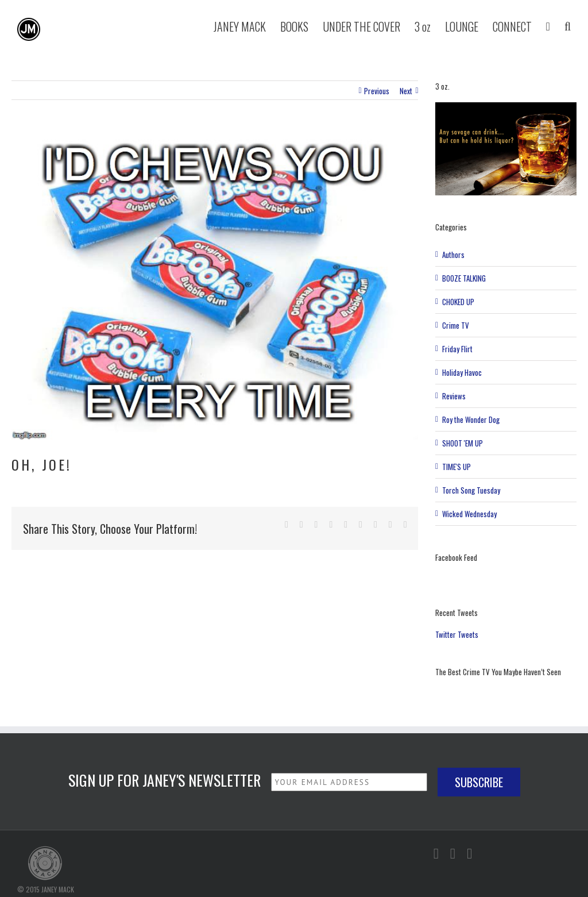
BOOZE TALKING (464, 278)
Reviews (454, 396)
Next (406, 91)
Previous (377, 91)
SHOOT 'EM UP (463, 443)
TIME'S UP (457, 467)
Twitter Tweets (457, 634)
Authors (453, 255)
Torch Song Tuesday (471, 490)
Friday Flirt (457, 349)
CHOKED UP (458, 302)
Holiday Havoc (462, 372)
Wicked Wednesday (469, 514)
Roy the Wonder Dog (471, 419)
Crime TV (456, 325)
